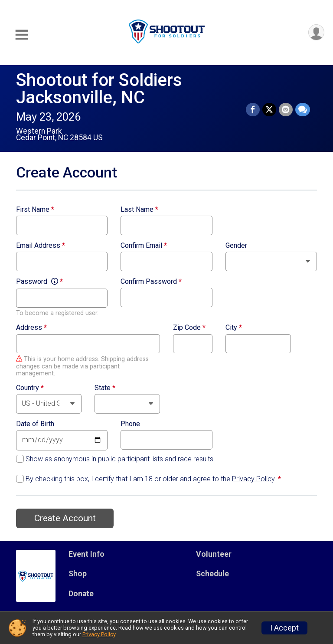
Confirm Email (144, 246)
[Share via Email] (286, 110)
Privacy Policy (253, 479)
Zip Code (189, 328)
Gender (236, 246)
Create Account (65, 518)
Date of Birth (35, 424)
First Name (35, 210)
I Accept (284, 628)
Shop (78, 574)
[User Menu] (316, 32)
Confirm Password (151, 282)
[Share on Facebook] (253, 110)
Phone (130, 424)
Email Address (41, 246)
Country (30, 388)
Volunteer (214, 554)
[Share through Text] (303, 110)
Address (31, 328)
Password (39, 282)
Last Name (139, 210)
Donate (81, 594)
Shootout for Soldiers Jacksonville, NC (99, 89)
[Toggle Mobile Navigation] (22, 35)
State (105, 388)
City (234, 328)
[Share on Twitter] (269, 110)
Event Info (87, 554)
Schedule (212, 574)
